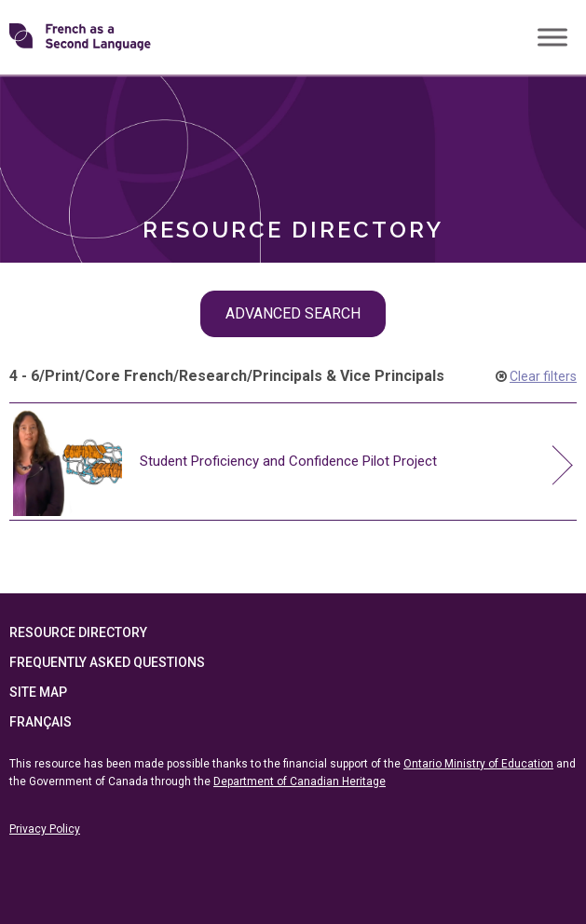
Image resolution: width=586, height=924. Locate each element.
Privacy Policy (45, 829)
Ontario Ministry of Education (478, 764)
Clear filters (543, 376)
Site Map (38, 692)
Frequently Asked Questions (107, 662)
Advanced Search (293, 313)
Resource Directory (78, 632)
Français (41, 722)
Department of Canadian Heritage (300, 781)
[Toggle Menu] (552, 37)
